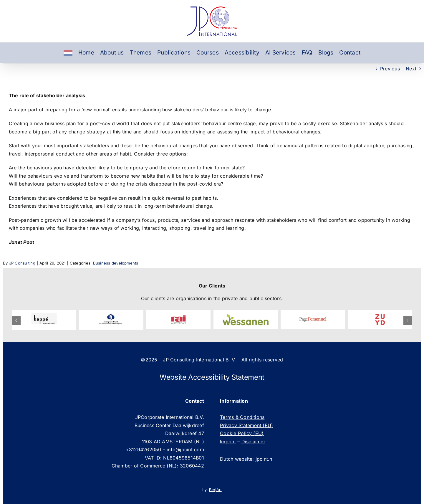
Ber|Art (215, 490)
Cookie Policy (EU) (242, 433)
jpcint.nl (265, 459)
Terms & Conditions (242, 417)
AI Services (281, 53)
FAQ (307, 53)
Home (86, 53)
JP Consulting (22, 263)
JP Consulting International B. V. (199, 360)
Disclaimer (253, 442)
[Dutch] (68, 53)
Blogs (326, 53)
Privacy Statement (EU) (246, 425)
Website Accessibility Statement (212, 377)
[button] (16, 320)
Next (411, 69)
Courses (208, 53)
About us (112, 53)
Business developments (116, 263)
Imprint (228, 442)
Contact (350, 53)
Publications (174, 53)
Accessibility (242, 53)
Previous (390, 69)
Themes (141, 53)
